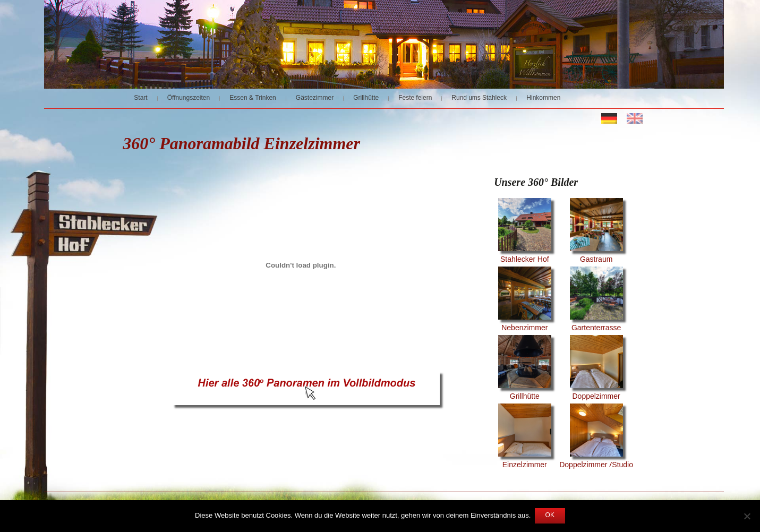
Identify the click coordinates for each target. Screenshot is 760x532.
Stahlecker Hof (525, 232)
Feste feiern (415, 98)
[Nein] (747, 516)
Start (140, 98)
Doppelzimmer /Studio (596, 437)
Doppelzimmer (596, 369)
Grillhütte (366, 98)
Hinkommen (543, 98)
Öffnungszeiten (189, 98)
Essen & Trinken (253, 98)
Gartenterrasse (596, 301)
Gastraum (596, 232)
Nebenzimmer (525, 301)
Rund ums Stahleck (479, 98)
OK (550, 516)
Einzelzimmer (525, 437)
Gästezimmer (315, 98)
